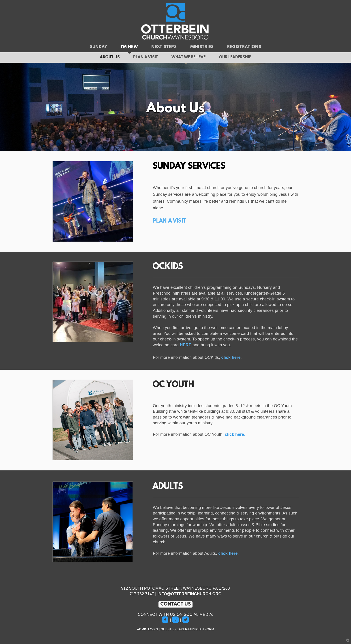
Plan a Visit (146, 57)
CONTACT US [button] (176, 604)
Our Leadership (235, 57)
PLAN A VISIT (169, 221)
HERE (186, 345)
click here (231, 357)
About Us (110, 57)
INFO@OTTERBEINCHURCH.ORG (189, 594)
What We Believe (188, 57)
